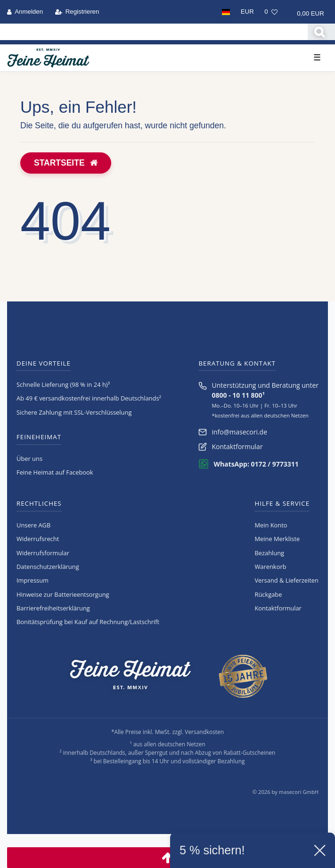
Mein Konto (271, 525)
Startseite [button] (66, 163)
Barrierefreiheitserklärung (53, 608)
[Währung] (247, 12)
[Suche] (321, 32)
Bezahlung (269, 553)
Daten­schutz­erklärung (48, 567)
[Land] (226, 12)
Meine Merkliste (277, 539)
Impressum (33, 580)
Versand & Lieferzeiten (286, 580)
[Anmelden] (25, 12)
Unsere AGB (33, 525)
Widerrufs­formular (43, 553)
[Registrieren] (77, 12)
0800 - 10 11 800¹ (238, 395)
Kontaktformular (237, 447)
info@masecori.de (239, 432)
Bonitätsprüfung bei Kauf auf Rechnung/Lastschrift (88, 622)
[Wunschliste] (271, 12)
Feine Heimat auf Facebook (55, 472)
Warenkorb (270, 567)
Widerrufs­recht (38, 539)
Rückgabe (268, 594)
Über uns (29, 459)
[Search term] (154, 32)
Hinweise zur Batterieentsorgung (63, 594)
